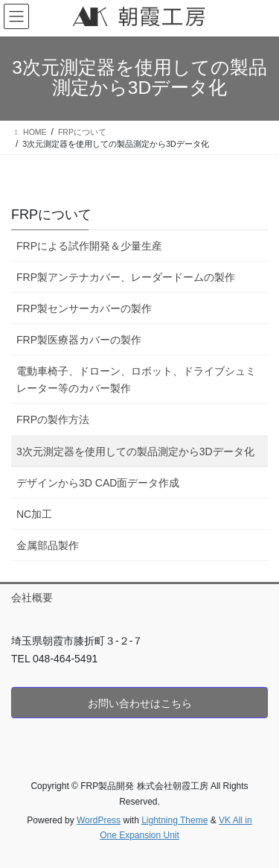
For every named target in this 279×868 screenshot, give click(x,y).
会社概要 (32, 598)
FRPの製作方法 (53, 419)
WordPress (99, 820)
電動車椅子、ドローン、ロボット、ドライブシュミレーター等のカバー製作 (136, 380)
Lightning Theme (174, 820)
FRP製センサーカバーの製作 (84, 308)
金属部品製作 (48, 545)
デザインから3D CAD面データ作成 (98, 483)
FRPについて (51, 215)
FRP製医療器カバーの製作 (79, 340)
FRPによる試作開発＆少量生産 (89, 246)
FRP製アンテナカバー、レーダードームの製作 (126, 277)
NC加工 (34, 514)
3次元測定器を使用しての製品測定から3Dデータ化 (135, 452)
